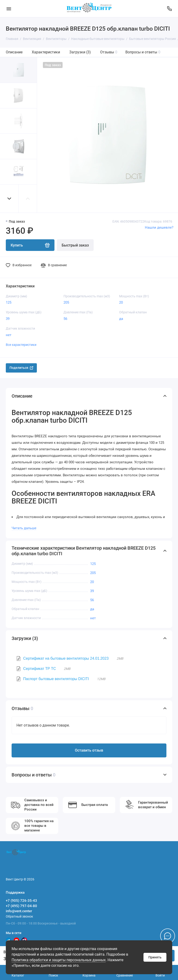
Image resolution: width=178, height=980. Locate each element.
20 (121, 302)
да (121, 319)
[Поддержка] (169, 9)
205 (66, 302)
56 (65, 319)
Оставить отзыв (89, 750)
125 (9, 302)
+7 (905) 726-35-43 (21, 901)
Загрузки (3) (80, 52)
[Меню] (9, 9)
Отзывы (109, 52)
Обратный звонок (19, 916)
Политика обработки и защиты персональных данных (59, 960)
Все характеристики (21, 345)
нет (9, 335)
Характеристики (46, 52)
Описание (14, 52)
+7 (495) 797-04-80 (21, 906)
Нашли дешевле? (159, 227)
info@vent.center (19, 911)
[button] (9, 199)
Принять (155, 957)
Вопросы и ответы (143, 52)
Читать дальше (24, 528)
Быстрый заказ (75, 245)
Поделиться (21, 368)
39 (8, 319)
